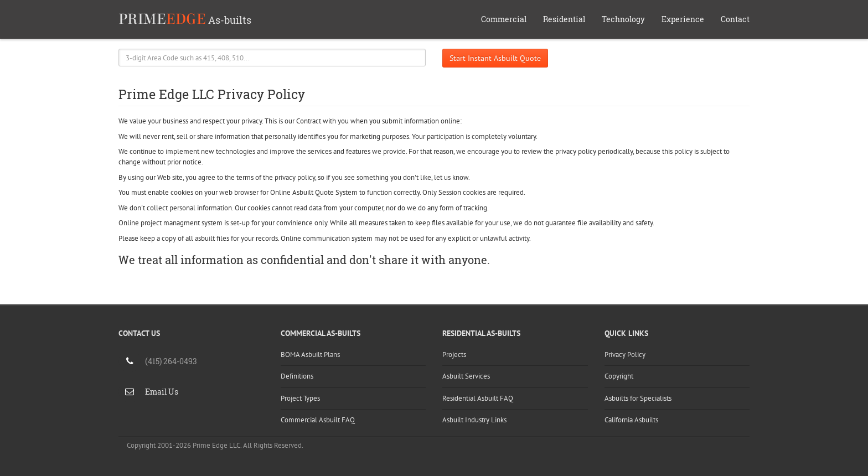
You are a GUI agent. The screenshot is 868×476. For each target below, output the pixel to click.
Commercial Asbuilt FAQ (318, 420)
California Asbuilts (631, 420)
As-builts (185, 19)
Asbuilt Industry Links (474, 420)
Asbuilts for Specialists (638, 398)
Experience (683, 19)
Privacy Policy (625, 355)
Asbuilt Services (466, 376)
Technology (623, 19)
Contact (735, 19)
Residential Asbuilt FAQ (478, 398)
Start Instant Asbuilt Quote (495, 58)
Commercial (504, 19)
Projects (454, 355)
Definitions (297, 376)
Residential (564, 19)
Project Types (300, 398)
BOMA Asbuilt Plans (310, 355)
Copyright (619, 376)
